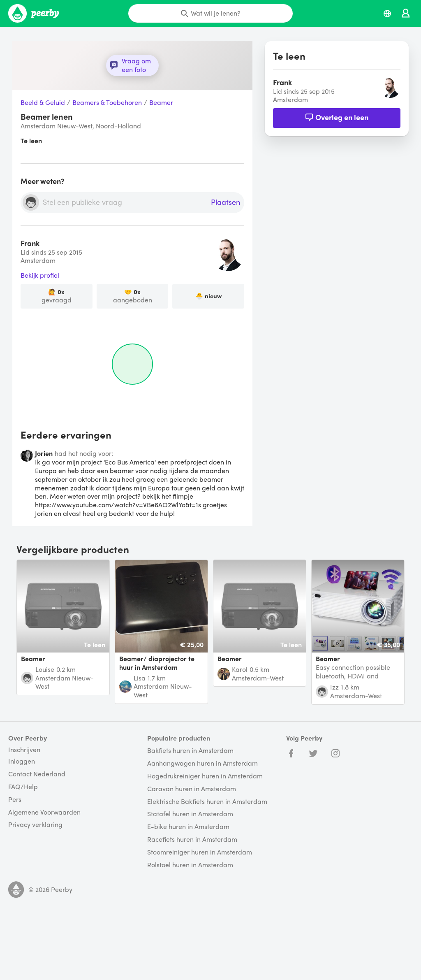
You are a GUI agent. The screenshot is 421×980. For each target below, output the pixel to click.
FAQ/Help (23, 787)
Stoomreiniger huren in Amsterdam (200, 852)
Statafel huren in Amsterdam (190, 814)
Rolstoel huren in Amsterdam (190, 865)
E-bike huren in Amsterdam (188, 827)
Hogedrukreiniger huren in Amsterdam (205, 776)
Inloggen (22, 761)
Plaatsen (226, 202)
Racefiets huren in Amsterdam (192, 840)
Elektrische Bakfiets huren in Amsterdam (207, 802)
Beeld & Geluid (43, 103)
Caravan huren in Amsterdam (192, 789)
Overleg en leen (337, 117)
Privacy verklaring (35, 825)
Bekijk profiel (40, 275)
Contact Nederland (37, 774)
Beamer (161, 103)
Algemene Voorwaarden (44, 812)
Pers (15, 800)
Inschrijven (24, 750)
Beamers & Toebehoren (107, 103)
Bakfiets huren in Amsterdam (190, 751)
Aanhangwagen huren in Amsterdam (202, 763)
